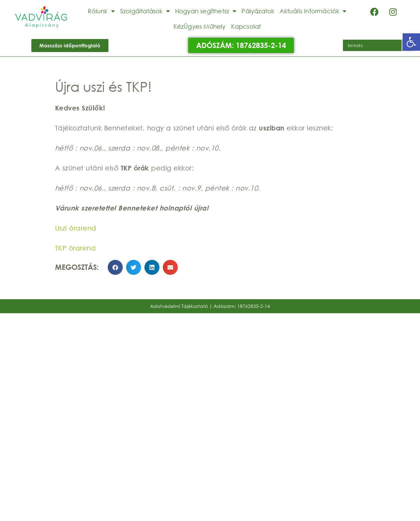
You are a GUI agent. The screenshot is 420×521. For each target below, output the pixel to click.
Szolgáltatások (145, 11)
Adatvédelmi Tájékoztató (179, 306)
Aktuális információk (313, 11)
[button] (411, 42)
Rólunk (101, 11)
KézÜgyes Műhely (200, 26)
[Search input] (374, 45)
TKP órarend (76, 248)
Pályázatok (258, 11)
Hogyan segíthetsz (206, 11)
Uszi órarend (76, 228)
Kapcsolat (246, 26)
